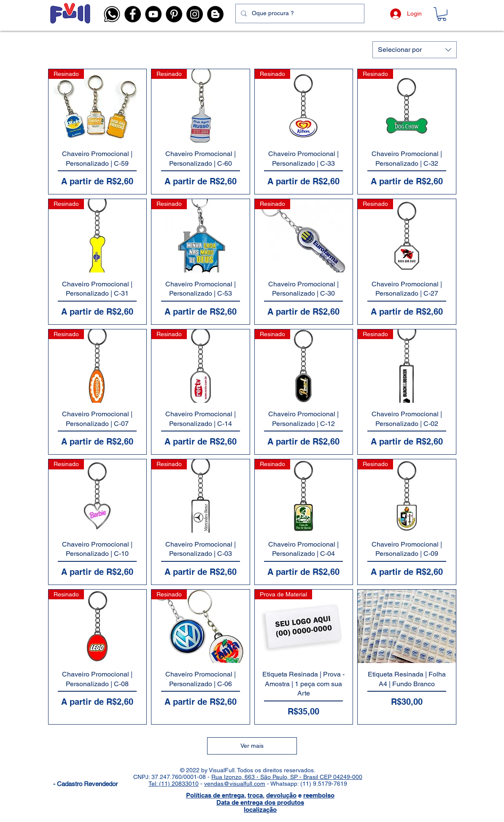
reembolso (319, 795)
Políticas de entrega (215, 795)
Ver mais (252, 746)
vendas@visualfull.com (235, 784)
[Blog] (215, 14)
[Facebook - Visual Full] (133, 14)
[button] (112, 14)
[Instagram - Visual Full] (195, 14)
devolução (281, 795)
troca (255, 795)
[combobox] (415, 50)
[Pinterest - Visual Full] (174, 14)
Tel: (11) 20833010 (174, 784)
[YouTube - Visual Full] (153, 14)
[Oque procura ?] (299, 13)
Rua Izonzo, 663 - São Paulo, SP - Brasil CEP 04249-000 (287, 777)
